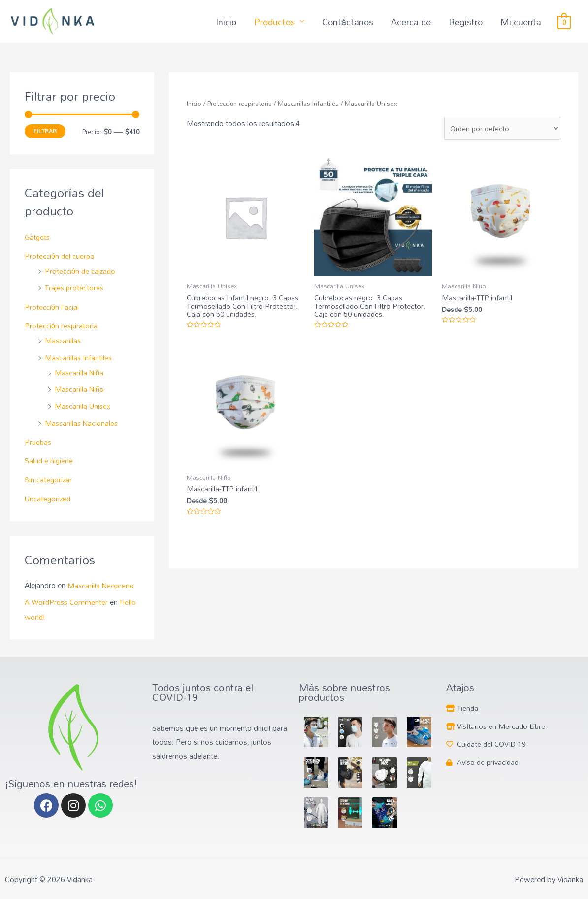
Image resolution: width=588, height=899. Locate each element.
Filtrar (46, 142)
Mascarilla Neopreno (102, 593)
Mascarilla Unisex (80, 415)
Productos (282, 28)
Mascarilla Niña (77, 382)
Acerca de (414, 28)
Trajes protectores (71, 298)
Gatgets (38, 248)
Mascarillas (60, 350)
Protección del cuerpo (60, 267)
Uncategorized (49, 506)
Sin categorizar (49, 488)
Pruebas (38, 450)
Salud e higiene (50, 469)
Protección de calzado (78, 282)
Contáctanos (352, 28)
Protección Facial (53, 317)
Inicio (234, 28)
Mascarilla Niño (77, 398)
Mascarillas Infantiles (76, 367)
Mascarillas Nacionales (79, 432)
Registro (469, 28)
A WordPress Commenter (66, 609)
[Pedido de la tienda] (501, 138)
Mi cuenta (522, 28)
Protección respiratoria (62, 335)
